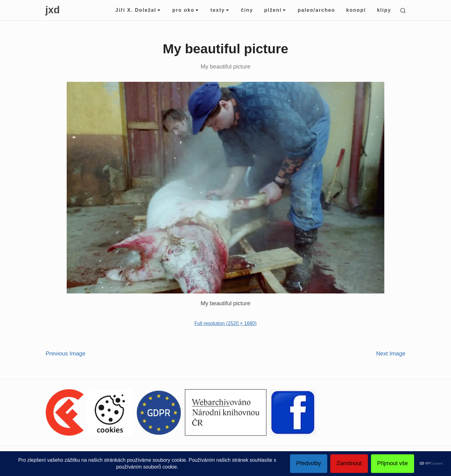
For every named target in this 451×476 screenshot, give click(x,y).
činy (247, 10)
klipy (384, 10)
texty (220, 10)
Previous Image (66, 353)
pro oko (186, 10)
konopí (356, 10)
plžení (275, 10)
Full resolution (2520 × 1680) (226, 323)
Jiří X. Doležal (138, 10)
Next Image (391, 353)
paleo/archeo (317, 10)
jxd (53, 10)
